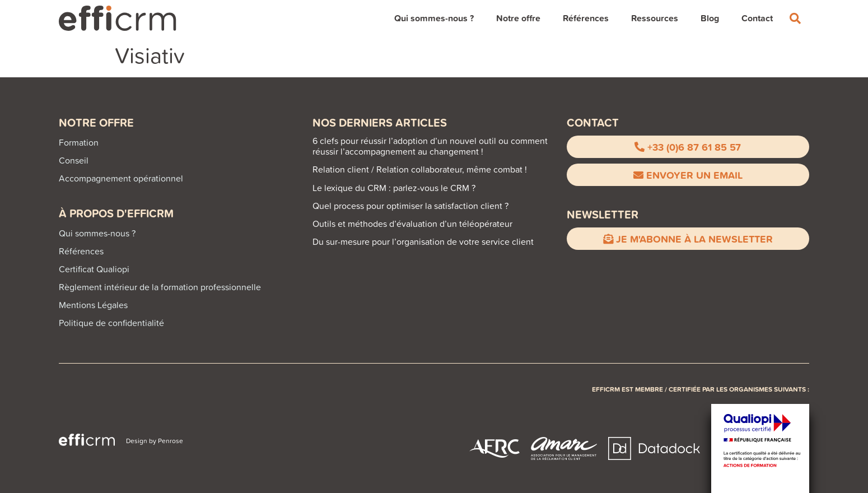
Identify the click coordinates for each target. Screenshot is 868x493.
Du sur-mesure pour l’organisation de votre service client (423, 241)
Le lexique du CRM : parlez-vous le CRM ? (394, 188)
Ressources (655, 18)
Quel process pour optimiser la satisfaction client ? (410, 206)
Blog (710, 18)
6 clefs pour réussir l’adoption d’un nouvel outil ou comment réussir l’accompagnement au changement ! (430, 146)
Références (586, 18)
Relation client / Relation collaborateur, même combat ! (420, 169)
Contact (757, 18)
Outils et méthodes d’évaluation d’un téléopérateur (412, 224)
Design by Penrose (155, 441)
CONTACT (593, 122)
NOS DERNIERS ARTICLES (380, 122)
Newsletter (603, 214)
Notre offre (518, 18)
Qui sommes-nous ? (434, 18)
